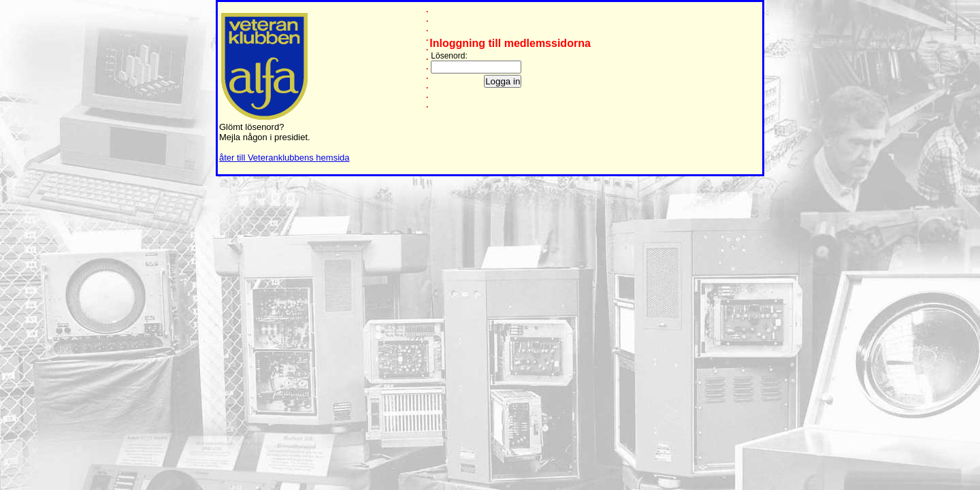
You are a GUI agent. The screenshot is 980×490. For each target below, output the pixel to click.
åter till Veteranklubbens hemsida (284, 158)
